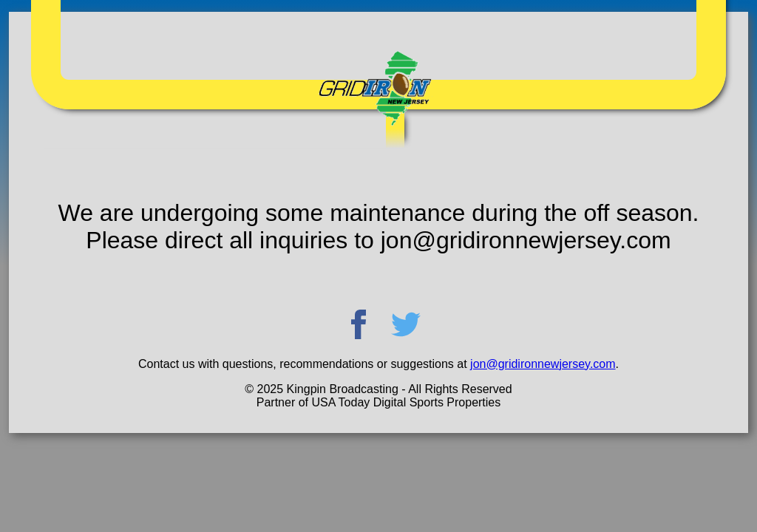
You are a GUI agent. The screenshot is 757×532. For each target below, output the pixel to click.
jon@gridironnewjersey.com (543, 364)
